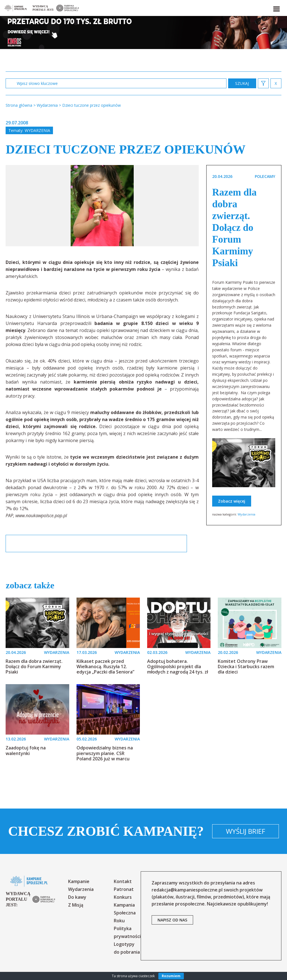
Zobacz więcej (232, 501)
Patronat (124, 889)
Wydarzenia (37, 130)
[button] (276, 8)
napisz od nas (172, 920)
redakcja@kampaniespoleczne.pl (187, 890)
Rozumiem (171, 976)
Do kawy (77, 897)
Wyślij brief (246, 831)
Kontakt (123, 881)
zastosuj (242, 83)
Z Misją (76, 905)
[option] (102, 206)
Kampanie (79, 881)
